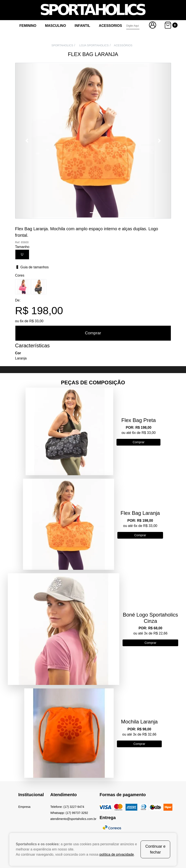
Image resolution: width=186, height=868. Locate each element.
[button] (27, 141)
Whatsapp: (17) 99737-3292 (69, 813)
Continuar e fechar (155, 849)
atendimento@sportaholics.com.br (73, 819)
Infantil (82, 26)
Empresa (24, 807)
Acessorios (111, 26)
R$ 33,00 (36, 321)
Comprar (93, 333)
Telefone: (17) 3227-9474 (67, 807)
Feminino (28, 26)
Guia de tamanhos (32, 267)
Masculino (56, 26)
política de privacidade (117, 854)
